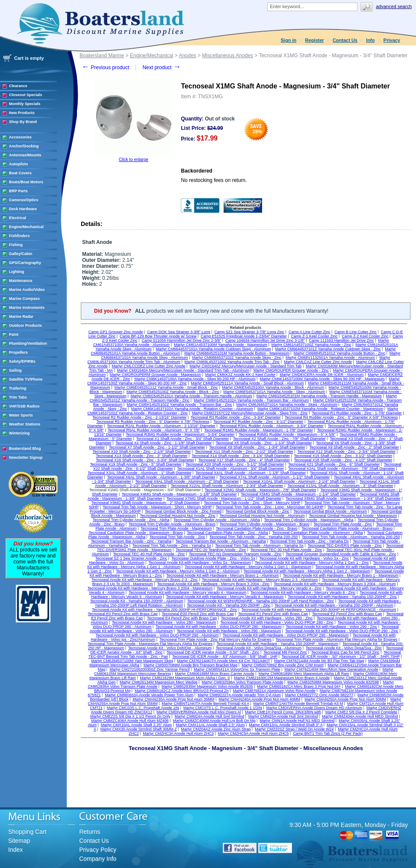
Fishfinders (19, 236)
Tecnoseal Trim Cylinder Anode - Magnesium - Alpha (309, 520)
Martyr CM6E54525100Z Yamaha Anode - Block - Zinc (173, 392)
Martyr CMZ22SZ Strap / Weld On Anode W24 (294, 729)
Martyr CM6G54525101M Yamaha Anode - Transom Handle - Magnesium (319, 396)
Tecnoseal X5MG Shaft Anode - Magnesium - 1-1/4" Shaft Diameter (298, 494)
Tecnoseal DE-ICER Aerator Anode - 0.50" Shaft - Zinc (213, 652)
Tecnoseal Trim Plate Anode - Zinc (343, 524)
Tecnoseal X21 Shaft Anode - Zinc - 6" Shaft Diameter (334, 464)
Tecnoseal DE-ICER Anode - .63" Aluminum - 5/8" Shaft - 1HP (225, 657)
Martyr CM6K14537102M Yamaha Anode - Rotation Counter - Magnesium (320, 409)
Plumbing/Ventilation (28, 343)
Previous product (105, 67)
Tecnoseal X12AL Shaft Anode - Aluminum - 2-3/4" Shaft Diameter (227, 486)
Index (15, 850)
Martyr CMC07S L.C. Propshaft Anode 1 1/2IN (223, 708)
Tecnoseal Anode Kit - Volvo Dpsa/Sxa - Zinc (344, 648)
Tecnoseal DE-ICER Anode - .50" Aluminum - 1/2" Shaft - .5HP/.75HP (341, 657)
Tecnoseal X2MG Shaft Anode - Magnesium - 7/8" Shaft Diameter (261, 490)
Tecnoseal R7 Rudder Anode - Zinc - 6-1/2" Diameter (258, 422)
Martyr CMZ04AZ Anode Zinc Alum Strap (216, 729)
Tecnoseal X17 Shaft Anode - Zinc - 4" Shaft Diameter (244, 460)
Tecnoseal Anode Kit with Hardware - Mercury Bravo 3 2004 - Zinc (213, 584)
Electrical (18, 218)
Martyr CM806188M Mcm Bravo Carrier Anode (215, 674)
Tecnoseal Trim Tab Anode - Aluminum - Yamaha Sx (259, 545)
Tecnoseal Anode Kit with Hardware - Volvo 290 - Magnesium (229, 631)
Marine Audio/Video (27, 290)
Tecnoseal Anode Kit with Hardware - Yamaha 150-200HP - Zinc (342, 597)
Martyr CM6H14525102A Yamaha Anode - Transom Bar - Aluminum (251, 400)
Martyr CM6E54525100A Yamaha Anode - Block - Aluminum (273, 387)
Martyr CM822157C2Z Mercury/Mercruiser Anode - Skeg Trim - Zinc (250, 413)
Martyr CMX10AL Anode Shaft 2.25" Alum (136, 725)
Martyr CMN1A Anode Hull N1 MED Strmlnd (297, 721)
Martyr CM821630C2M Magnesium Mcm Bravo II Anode (282, 678)
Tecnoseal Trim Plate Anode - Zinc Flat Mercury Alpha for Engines (215, 639)
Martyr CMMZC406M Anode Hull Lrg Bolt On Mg (214, 721)
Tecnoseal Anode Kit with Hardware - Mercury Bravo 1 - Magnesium (341, 575)
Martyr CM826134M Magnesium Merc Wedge (159, 682)
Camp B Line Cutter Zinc (356, 332)
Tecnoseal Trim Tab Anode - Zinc (177, 537)
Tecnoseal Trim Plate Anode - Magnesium (176, 528)
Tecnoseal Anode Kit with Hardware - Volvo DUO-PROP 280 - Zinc (277, 622)
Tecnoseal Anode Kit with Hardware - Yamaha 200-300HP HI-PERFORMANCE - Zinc (165, 610)
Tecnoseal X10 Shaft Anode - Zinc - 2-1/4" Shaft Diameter (142, 452)
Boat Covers (20, 173)
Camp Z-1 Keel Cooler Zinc (314, 336)
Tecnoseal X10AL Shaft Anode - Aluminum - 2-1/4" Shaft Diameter (299, 481)
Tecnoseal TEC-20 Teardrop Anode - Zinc (211, 550)
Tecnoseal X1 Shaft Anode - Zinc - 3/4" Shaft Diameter (183, 439)
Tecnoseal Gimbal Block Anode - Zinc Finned (183, 511)
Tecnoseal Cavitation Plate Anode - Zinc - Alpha (227, 533)
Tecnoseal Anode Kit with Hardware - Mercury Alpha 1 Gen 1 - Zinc (312, 563)
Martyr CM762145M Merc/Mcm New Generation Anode (331, 669)
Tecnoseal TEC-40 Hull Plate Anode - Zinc (149, 554)
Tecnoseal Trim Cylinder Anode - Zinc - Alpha (131, 520)
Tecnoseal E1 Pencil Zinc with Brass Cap (273, 614)
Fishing (16, 245)
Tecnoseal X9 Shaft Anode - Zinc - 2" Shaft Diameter (354, 447)
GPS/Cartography (25, 263)
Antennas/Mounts (25, 155)
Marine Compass (24, 299)
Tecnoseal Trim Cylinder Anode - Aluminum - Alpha (217, 520)
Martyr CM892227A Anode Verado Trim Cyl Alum (239, 695)
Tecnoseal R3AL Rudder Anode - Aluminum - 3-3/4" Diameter (271, 426)
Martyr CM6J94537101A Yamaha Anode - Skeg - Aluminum (287, 405)
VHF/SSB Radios (24, 406)
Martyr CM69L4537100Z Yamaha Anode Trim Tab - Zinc (232, 362)
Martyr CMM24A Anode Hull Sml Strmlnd (209, 716)
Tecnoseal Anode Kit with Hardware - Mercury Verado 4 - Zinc (269, 588)
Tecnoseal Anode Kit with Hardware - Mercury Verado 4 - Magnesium (187, 592)
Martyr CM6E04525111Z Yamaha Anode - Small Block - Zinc (166, 387)
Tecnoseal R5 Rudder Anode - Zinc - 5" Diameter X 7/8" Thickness (153, 422)
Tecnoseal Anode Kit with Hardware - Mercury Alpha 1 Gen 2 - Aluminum (178, 571)
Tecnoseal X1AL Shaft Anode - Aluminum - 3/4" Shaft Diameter (230, 469)
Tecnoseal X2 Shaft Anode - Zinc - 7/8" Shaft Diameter (279, 439)
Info (370, 40)
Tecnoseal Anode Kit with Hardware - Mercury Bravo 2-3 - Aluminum (260, 580)
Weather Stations (25, 424)
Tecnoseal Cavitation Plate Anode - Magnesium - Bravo (136, 533)
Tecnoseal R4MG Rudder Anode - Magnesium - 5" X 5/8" (287, 434)
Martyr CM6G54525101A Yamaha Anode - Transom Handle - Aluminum (192, 396)
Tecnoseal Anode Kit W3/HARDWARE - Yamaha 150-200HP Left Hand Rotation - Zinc (261, 601)
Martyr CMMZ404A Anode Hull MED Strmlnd (360, 716)
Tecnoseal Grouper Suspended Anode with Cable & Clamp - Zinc (341, 554)
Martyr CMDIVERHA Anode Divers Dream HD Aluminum (314, 708)
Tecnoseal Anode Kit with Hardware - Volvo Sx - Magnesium (199, 563)
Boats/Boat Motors (26, 182)
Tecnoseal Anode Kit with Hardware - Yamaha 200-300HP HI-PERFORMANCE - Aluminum (319, 610)
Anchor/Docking (24, 146)
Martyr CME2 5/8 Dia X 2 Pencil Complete (361, 712)
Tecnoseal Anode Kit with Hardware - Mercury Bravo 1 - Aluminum (223, 575)
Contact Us (345, 40)
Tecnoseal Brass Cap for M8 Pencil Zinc (345, 652)
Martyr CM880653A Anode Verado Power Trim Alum (149, 695)
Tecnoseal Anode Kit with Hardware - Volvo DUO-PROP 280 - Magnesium (218, 627)
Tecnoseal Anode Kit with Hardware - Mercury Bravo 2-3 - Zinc (145, 580)
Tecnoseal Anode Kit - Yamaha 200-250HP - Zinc (229, 605)
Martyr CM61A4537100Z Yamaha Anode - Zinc (311, 345)
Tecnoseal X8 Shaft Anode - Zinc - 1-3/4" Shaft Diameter (257, 447)
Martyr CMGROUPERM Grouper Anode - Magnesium (155, 375)
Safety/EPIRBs (22, 361)
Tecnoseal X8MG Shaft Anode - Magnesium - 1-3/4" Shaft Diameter (343, 499)
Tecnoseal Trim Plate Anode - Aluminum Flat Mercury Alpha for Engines (337, 639)
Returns (90, 832)
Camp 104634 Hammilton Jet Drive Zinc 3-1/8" (265, 340)
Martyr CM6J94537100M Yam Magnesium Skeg (132, 661)
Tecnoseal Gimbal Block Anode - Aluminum (330, 511)
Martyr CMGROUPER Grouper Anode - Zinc (291, 370)
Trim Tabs (18, 397)
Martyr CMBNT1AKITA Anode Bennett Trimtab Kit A (205, 704)
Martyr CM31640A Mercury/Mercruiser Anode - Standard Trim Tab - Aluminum (183, 370)
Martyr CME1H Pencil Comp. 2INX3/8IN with (283, 712)
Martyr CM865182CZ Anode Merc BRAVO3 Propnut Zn (182, 691)
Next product (161, 67)
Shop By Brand (23, 122)
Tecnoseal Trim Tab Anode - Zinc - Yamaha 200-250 (254, 537)
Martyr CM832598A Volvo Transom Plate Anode (243, 682)
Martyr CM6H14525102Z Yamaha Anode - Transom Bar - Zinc (179, 405)
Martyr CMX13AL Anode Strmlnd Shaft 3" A (286, 725)
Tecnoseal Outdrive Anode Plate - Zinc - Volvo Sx (213, 558)
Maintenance (21, 281)
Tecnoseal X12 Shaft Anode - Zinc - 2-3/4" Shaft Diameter (346, 452)
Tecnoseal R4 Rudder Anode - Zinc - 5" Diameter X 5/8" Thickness (341, 417)
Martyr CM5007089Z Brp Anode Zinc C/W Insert (283, 665)
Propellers (18, 352)
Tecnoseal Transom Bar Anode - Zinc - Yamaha (131, 541)
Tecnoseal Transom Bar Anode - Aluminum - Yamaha (221, 541)
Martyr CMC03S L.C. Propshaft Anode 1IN (143, 708)
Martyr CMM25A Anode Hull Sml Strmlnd (283, 716)
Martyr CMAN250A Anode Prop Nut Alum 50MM (345, 699)
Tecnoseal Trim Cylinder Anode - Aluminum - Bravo (172, 524)
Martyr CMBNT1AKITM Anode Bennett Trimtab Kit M (298, 704)
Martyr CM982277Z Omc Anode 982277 (319, 695)
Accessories (20, 137)
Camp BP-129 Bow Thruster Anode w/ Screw (158, 336)
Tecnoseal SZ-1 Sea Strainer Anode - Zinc (131, 558)
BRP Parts (18, 191)
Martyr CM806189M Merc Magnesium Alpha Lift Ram (304, 674)
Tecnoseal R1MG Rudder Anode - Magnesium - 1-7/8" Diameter (259, 430)
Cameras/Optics (24, 200)
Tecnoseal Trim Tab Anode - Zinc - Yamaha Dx (309, 541)
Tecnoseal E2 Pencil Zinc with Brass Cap (347, 614)
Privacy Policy (98, 850)
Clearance (18, 86)
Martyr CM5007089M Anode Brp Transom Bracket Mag (191, 665)
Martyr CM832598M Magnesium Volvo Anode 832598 (333, 682)
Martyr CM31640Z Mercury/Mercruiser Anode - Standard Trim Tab (245, 366)
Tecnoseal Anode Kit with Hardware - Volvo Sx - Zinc (304, 558)
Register (315, 40)
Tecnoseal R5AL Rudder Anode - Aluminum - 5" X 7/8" (154, 430)
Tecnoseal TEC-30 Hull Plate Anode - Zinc (286, 550)
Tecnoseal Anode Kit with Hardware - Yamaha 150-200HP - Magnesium (278, 644)
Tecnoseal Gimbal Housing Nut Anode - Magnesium (353, 516)
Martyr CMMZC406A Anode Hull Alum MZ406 (130, 721)
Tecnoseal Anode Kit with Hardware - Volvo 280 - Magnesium (164, 622)
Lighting (17, 272)
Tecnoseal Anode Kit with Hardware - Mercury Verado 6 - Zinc (303, 592)
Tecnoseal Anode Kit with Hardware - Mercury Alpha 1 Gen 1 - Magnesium (248, 567)
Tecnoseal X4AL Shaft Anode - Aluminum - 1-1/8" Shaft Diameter (251, 473)
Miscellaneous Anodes (228, 56)
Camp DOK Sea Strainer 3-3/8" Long (178, 332)
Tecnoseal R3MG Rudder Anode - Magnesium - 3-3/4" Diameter (180, 434)
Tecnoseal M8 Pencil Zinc (285, 652)
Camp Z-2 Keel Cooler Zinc (365, 336)
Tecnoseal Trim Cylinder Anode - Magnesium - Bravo (265, 524)
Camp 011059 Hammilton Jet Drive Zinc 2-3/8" (181, 340)
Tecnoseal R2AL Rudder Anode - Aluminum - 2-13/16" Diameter (161, 426)
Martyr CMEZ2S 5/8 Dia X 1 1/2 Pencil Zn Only (130, 716)
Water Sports (21, 415)
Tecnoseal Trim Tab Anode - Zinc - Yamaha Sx (172, 545)
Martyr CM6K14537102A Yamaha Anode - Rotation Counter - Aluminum (192, 409)
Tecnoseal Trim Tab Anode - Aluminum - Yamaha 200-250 (351, 537)
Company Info (98, 859)
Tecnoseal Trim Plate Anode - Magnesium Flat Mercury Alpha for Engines (150, 644)
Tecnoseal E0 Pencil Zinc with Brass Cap (123, 614)
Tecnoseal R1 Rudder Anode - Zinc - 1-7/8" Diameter (357, 413)
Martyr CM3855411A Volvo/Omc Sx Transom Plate (237, 669)
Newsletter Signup (26, 457)
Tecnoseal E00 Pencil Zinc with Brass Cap (198, 614)
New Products (22, 113)
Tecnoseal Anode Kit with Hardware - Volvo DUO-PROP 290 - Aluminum (157, 635)
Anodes (187, 56)
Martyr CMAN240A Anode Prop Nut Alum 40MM (259, 699)
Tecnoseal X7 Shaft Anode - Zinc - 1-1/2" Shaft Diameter (157, 447)
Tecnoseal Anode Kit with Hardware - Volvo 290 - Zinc (331, 627)
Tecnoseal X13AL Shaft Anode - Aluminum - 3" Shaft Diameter (340, 486)
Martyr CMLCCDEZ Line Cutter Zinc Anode (149, 366)
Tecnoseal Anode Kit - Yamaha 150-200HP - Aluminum (137, 601)
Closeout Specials (26, 95)
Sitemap (19, 841)
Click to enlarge (134, 160)
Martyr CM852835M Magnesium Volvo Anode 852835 (207, 686)
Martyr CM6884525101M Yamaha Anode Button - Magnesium (237, 353)
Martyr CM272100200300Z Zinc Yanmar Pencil (149, 669)
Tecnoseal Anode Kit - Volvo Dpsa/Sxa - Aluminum (259, 648)
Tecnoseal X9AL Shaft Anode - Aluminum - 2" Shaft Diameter (187, 481)
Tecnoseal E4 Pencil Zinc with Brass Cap (182, 618)
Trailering (18, 388)
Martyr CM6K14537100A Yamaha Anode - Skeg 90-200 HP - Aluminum (195, 379)
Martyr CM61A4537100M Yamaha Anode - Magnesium (221, 345)
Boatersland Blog (25, 449)
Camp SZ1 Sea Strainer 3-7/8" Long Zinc (249, 332)
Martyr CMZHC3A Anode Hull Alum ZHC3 (178, 733)
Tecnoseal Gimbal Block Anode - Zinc (258, 511)
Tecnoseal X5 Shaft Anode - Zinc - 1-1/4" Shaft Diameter (264, 443)
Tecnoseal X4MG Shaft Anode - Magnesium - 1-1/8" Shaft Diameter (179, 494)
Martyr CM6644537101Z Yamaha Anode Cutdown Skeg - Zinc (328, 349)
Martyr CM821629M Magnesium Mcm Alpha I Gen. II (185, 678)
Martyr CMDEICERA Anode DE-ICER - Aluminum (322, 375)
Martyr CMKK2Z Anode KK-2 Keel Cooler (240, 375)
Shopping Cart (27, 832)
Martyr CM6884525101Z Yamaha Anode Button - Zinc (339, 353)
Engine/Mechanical (26, 227)
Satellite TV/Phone (26, 379)
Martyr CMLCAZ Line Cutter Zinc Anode (318, 362)
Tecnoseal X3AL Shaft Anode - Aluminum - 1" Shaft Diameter (140, 473)
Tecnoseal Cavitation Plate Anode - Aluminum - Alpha (318, 533)
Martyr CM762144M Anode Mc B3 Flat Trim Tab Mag (319, 661)
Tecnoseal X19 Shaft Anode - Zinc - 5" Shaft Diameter (136, 464)
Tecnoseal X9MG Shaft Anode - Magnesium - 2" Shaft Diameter (146, 503)
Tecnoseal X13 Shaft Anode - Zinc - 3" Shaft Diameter (142, 456)
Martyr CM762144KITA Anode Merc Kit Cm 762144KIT (223, 661)
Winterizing (19, 433)
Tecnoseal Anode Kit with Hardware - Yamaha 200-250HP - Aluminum (334, 605)
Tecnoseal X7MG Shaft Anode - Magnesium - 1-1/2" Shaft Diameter (224, 499)
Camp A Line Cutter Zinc (310, 332)
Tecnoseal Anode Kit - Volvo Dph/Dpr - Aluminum (170, 648)
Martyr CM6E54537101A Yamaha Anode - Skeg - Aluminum (274, 392)
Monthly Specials (25, 104)
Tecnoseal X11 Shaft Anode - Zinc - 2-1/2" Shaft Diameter (244, 452)
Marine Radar (21, 317)
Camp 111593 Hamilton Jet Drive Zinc (342, 340)
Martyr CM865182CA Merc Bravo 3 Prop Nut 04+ (299, 686)
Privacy (392, 40)
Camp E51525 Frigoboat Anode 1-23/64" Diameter (243, 336)
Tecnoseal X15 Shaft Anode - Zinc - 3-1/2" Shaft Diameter (343, 456)
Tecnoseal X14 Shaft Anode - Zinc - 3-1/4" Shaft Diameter (241, 456)
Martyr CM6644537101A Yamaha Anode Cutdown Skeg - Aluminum (213, 349)
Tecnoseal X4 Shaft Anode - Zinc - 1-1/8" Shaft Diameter (164, 443)
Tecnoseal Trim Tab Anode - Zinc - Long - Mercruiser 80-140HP (270, 507)
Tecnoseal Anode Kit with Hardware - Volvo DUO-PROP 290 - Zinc (342, 631)
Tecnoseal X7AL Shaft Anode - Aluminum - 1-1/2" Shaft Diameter (274, 477)
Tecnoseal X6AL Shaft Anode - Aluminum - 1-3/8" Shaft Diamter (161, 477)
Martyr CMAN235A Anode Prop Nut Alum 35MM (173, 699)
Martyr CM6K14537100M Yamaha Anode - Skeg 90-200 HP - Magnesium (322, 379)
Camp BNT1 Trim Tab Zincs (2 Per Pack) (328, 733)
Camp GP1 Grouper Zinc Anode (116, 332)
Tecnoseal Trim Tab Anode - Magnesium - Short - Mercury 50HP (157, 507)
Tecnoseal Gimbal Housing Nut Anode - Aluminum (262, 516)
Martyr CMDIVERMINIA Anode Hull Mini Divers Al (199, 712)
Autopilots (19, 164)
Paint (14, 334)
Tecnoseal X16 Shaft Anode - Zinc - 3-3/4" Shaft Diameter (145, 460)
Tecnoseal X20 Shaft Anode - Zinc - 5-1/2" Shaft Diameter (235, 464)
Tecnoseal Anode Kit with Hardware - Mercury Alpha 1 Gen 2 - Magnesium (307, 571)
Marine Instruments (27, 308)
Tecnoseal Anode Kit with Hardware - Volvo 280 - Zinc (267, 618)
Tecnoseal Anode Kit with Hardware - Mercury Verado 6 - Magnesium (225, 597)
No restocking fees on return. (214, 180)
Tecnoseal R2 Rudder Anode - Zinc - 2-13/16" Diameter (139, 417)
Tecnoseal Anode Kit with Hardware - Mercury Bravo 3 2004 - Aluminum (335, 584)
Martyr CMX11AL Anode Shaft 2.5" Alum (211, 725)
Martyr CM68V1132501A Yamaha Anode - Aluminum (330, 358)
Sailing (15, 370)
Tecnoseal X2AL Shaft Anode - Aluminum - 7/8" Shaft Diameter (342, 469)
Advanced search (394, 6)
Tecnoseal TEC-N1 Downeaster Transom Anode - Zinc (235, 554)
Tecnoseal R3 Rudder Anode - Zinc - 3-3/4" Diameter (236, 417)
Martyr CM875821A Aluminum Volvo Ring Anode (274, 691)
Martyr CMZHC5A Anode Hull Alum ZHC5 (254, 733)
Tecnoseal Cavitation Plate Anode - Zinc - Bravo (257, 528)
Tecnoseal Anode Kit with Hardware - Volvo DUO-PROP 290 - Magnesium (286, 635)
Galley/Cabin (21, 254)
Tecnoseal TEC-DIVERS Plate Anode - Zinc (345, 545)
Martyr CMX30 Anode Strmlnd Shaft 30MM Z (139, 729)
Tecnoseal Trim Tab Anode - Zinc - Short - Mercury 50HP (252, 503)
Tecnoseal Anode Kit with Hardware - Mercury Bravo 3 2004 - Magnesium (150, 588)
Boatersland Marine (102, 56)
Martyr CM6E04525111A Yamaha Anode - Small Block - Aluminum (248, 383)
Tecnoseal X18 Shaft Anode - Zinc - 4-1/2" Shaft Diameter (343, 460)
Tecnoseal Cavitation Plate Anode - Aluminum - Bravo (347, 528)
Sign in (289, 40)
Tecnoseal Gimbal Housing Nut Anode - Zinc (178, 516)
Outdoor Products (25, 325)
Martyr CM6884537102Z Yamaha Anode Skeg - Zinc (237, 358)
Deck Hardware (23, 209)
